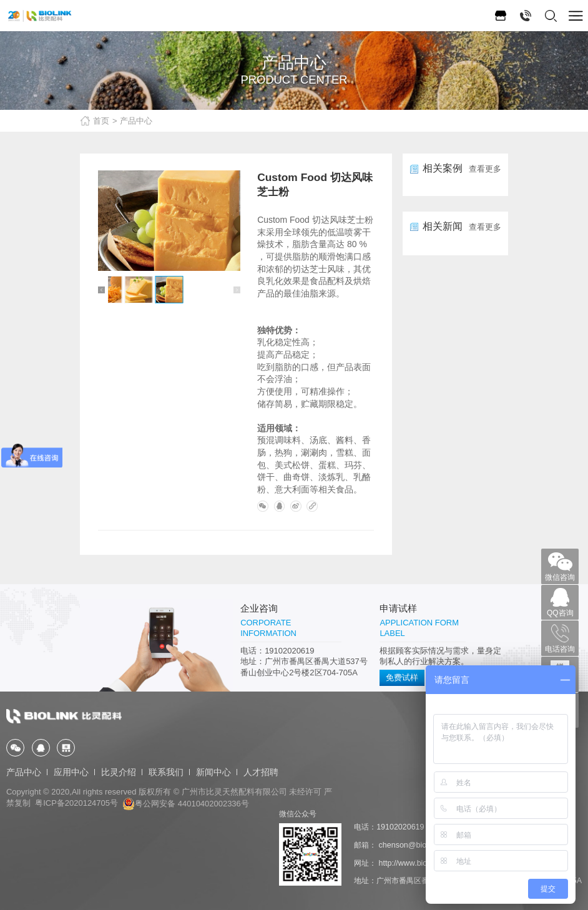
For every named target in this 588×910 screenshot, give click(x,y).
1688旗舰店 (501, 16)
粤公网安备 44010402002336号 (186, 804)
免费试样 (402, 678)
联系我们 (166, 773)
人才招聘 (261, 773)
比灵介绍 (119, 773)
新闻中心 (213, 773)
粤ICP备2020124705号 (76, 804)
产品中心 (136, 121)
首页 (101, 121)
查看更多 (485, 169)
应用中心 (71, 773)
